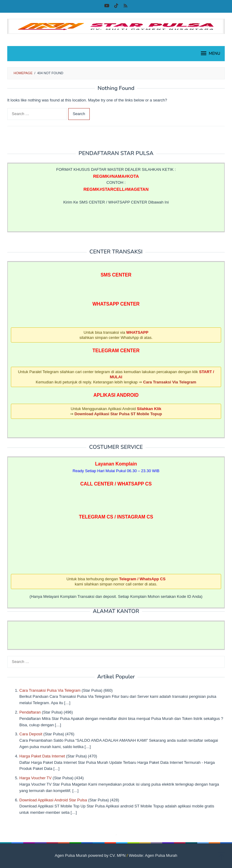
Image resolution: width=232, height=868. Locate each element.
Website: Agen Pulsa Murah (153, 855)
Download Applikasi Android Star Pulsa (53, 800)
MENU (210, 53)
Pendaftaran (30, 712)
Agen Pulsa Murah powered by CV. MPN (90, 855)
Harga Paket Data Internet (42, 756)
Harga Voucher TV (35, 778)
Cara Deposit (31, 734)
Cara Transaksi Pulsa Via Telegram (50, 690)
